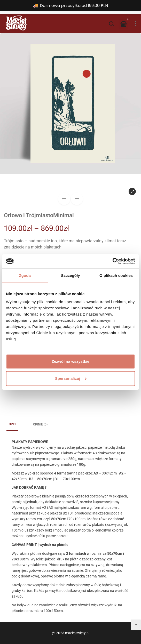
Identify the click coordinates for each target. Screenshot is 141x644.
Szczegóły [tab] (70, 275)
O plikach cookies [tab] (116, 275)
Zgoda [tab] (25, 275)
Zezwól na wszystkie (71, 361)
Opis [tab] (12, 424)
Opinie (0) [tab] (40, 424)
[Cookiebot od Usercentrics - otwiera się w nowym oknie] (112, 261)
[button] (77, 199)
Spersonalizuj (71, 378)
